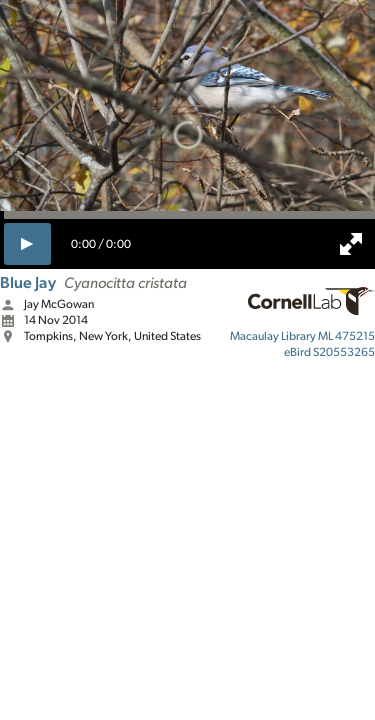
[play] (27, 244)
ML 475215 (302, 336)
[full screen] (351, 244)
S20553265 (329, 352)
